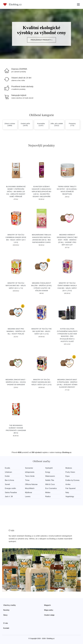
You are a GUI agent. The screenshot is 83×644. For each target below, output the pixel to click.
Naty (67, 492)
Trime (27, 480)
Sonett (7, 484)
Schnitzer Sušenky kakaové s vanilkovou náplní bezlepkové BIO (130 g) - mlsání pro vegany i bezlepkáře (41, 192)
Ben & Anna (9, 480)
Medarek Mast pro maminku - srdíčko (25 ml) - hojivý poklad (16, 331)
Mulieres (69, 468)
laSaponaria (30, 472)
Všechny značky (10, 605)
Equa (67, 476)
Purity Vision (70, 472)
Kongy (48, 472)
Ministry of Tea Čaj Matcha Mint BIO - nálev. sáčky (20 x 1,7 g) (16, 286)
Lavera (28, 496)
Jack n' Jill (9, 496)
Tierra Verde (30, 476)
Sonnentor (29, 468)
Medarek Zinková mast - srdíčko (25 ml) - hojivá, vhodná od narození (16, 382)
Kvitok (7, 476)
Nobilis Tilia (50, 480)
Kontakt (6, 628)
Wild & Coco (50, 484)
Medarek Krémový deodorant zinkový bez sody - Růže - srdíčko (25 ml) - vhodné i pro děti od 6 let (67, 240)
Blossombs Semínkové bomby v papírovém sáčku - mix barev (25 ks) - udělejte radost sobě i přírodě (16, 192)
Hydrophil (49, 468)
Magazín (47, 605)
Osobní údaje (49, 615)
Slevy (5, 615)
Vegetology (70, 496)
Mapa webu (49, 610)
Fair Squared (71, 488)
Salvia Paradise (11, 492)
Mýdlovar (29, 492)
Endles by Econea (72, 480)
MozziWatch (30, 488)
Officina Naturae (31, 484)
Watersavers (50, 476)
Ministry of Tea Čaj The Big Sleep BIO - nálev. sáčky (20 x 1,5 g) (42, 331)
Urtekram (8, 472)
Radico (48, 496)
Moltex (48, 492)
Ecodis (7, 468)
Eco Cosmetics (51, 488)
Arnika (68, 484)
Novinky (6, 610)
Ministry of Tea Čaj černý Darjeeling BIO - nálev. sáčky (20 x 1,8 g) (42, 382)
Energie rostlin (10, 488)
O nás (6, 623)
